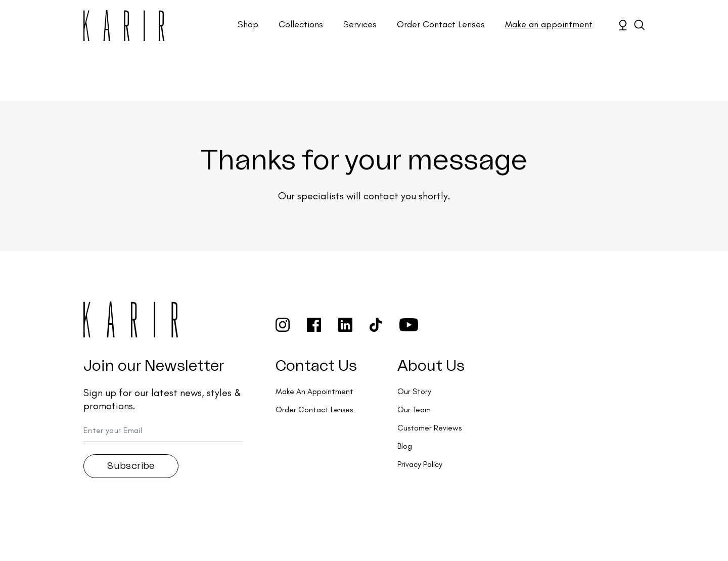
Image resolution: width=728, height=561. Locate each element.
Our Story (414, 391)
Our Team (414, 409)
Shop (248, 24)
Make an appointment (549, 24)
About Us (431, 366)
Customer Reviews (429, 428)
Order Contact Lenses (441, 24)
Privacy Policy (420, 464)
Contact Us (316, 366)
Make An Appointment (314, 391)
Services (360, 24)
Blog (405, 446)
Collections (301, 24)
